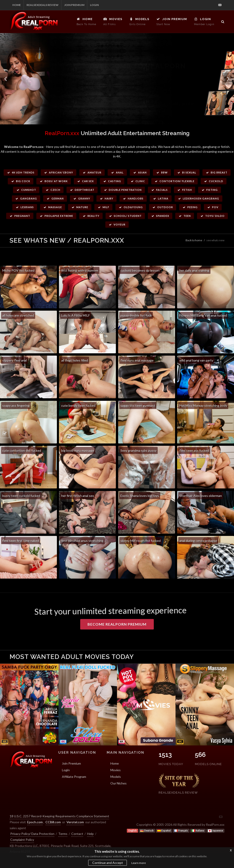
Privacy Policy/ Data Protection (32, 834)
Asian (140, 172)
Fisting (210, 190)
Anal (117, 172)
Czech (53, 190)
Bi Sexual (187, 172)
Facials (159, 190)
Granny (82, 198)
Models (116, 777)
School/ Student (125, 216)
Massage (53, 207)
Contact (77, 834)
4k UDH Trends (21, 172)
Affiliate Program (74, 777)
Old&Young (131, 207)
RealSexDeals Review (43, 5)
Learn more (139, 863)
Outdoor (163, 207)
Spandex (160, 216)
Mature (80, 207)
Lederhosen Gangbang (198, 198)
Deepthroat (82, 190)
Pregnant (20, 216)
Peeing (190, 207)
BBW (162, 172)
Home (17, 5)
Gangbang (26, 198)
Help (90, 834)
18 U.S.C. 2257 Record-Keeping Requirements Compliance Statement (59, 816)
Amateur (92, 172)
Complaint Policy (22, 840)
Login (94, 5)
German (55, 198)
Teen (185, 216)
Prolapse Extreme (56, 216)
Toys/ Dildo (212, 216)
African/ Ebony (58, 172)
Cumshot (26, 190)
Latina (161, 198)
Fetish (185, 190)
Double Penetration (123, 190)
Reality (91, 216)
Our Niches (118, 783)
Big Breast (217, 172)
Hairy (106, 198)
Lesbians (25, 207)
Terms (63, 834)
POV (213, 207)
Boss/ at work (54, 181)
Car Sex (85, 181)
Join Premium (74, 5)
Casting (112, 181)
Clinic (138, 181)
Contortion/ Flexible (174, 181)
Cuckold (214, 181)
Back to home (194, 240)
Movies (116, 770)
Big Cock (21, 181)
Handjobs (133, 198)
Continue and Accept (108, 863)
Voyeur (117, 224)
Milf (103, 207)
